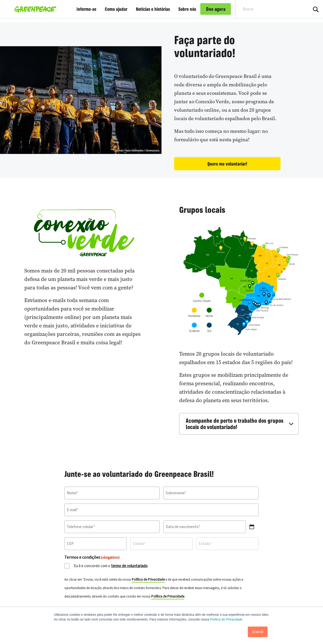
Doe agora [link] (216, 9)
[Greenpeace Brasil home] (34, 9)
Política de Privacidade (226, 619)
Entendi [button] (258, 632)
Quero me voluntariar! (227, 164)
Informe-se (86, 9)
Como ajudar (116, 9)
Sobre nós (187, 9)
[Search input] (268, 9)
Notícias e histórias (153, 9)
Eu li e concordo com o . (111, 566)
